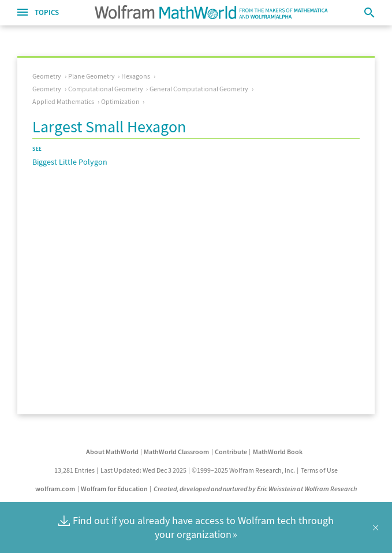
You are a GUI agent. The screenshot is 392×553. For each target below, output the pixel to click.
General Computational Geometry (199, 89)
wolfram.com (55, 489)
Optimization (120, 101)
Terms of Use (319, 470)
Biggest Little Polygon (70, 162)
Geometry (47, 76)
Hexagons (136, 76)
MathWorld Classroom (176, 452)
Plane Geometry (92, 76)
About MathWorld (112, 452)
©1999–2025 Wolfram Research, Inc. (243, 470)
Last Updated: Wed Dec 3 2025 (143, 470)
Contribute (231, 452)
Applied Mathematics (63, 101)
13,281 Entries (74, 470)
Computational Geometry (106, 89)
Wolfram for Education (114, 489)
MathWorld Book (278, 452)
